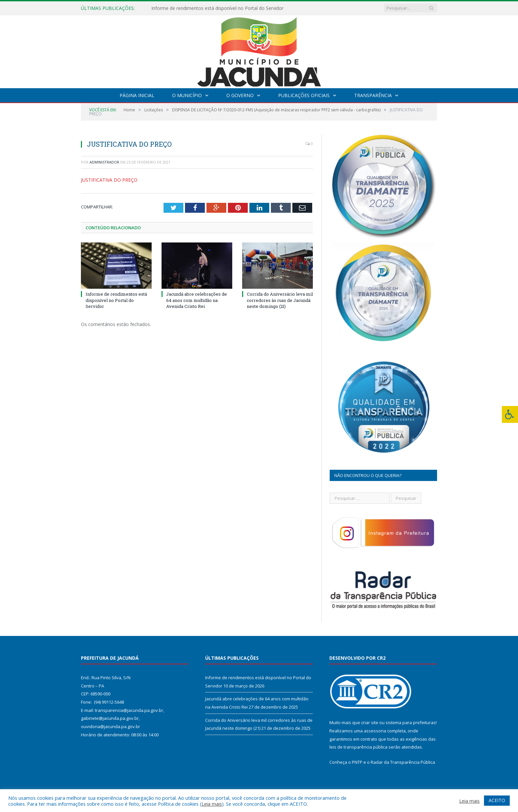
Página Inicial (137, 95)
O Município (187, 95)
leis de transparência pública (358, 747)
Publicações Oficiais (304, 95)
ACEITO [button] (497, 800)
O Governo (240, 95)
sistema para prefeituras (411, 722)
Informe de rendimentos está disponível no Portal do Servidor (217, 8)
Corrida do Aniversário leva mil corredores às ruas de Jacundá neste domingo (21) (280, 300)
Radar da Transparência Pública (403, 762)
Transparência (373, 95)
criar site (370, 722)
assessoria (375, 731)
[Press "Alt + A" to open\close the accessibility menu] (510, 414)
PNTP (357, 762)
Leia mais (212, 804)
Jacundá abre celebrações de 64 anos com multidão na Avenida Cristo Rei (197, 300)
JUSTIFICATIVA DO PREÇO (109, 180)
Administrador (104, 162)
